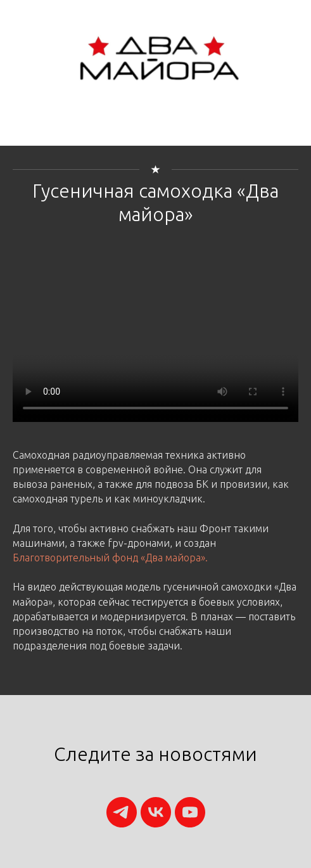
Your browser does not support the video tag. (155, 350)
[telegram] (122, 812)
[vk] (156, 812)
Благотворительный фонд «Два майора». (110, 558)
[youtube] (190, 812)
